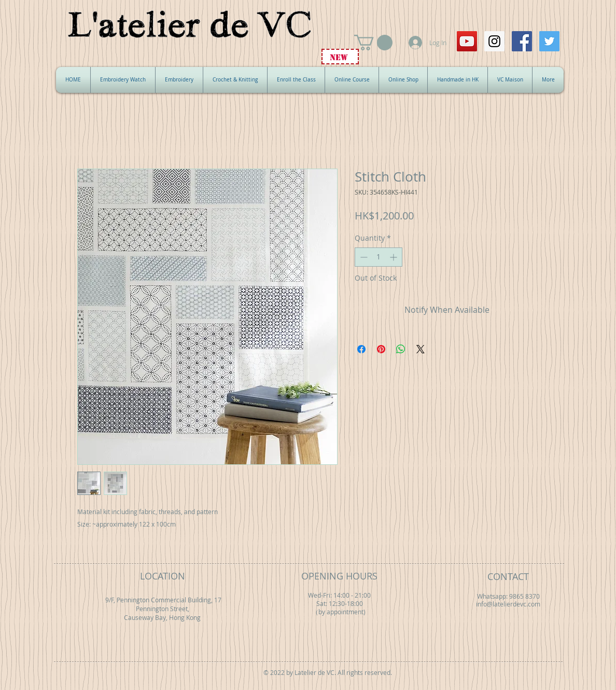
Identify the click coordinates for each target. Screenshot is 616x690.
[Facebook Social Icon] (522, 41)
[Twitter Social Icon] (549, 41)
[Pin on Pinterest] (381, 349)
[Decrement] (363, 257)
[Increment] (394, 257)
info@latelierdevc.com (508, 604)
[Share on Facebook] (361, 349)
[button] (373, 43)
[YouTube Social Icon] (467, 41)
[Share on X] (421, 349)
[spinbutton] (379, 257)
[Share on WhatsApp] (401, 349)
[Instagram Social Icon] (494, 41)
